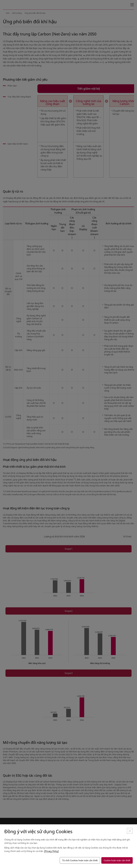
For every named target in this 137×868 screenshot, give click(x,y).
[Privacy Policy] (51, 851)
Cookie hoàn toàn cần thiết (117, 860)
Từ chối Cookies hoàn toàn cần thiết (80, 860)
